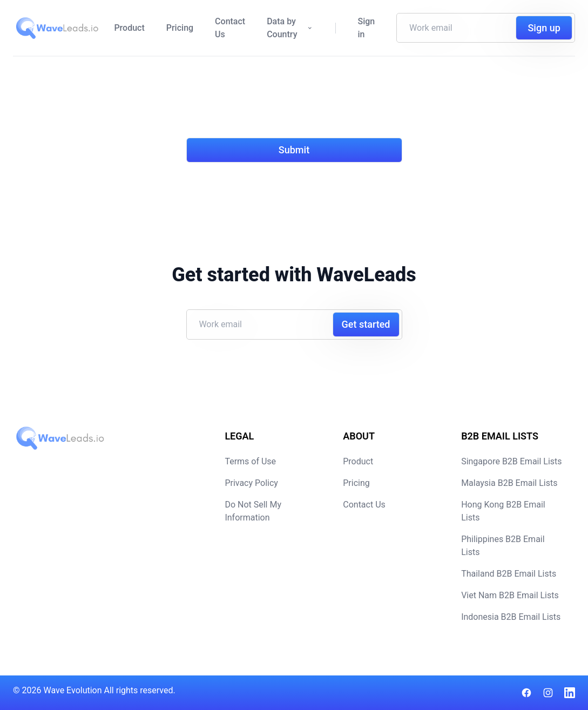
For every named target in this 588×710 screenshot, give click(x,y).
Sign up (544, 28)
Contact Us (230, 28)
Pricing (180, 28)
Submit (294, 150)
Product (129, 28)
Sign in (366, 28)
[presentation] (268, 104)
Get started (366, 324)
